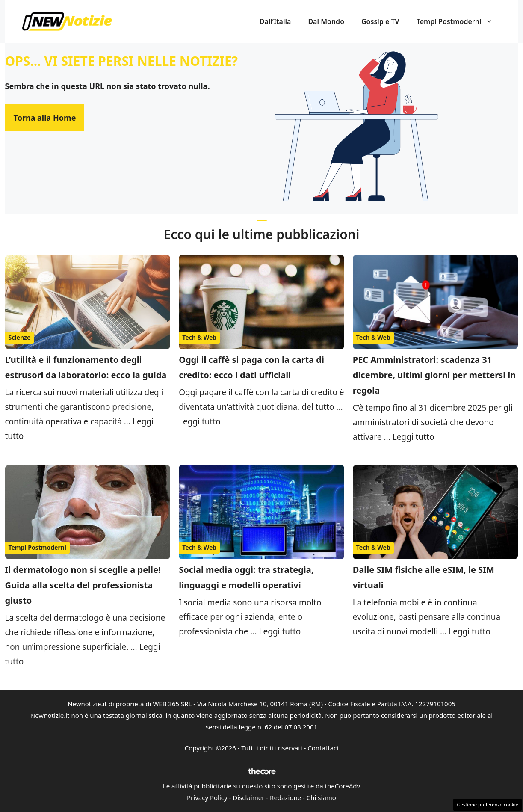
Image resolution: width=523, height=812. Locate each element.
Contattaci (323, 748)
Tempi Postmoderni (459, 21)
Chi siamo (321, 797)
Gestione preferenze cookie (488, 805)
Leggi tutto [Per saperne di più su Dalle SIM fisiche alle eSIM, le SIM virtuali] (470, 631)
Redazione (285, 797)
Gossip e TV (380, 21)
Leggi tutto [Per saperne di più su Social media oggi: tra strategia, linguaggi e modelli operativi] (280, 631)
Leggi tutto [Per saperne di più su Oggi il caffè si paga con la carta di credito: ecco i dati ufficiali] (200, 421)
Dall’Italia (275, 21)
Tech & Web (199, 337)
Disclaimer (248, 797)
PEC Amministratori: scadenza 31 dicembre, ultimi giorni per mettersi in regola (434, 375)
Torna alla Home (45, 118)
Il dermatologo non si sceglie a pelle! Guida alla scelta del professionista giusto (83, 585)
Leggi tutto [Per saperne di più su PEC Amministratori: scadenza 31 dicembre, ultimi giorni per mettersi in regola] (414, 437)
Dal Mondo (326, 21)
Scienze (20, 337)
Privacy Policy (207, 797)
